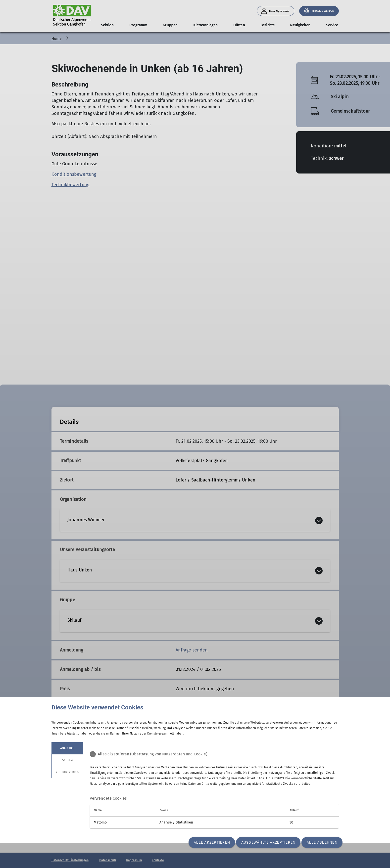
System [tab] (67, 760)
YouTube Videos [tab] (67, 772)
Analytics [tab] (67, 748)
